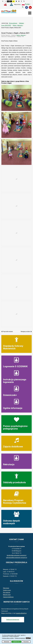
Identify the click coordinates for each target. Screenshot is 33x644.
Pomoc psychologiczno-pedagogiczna (16, 427)
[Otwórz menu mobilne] (30, 13)
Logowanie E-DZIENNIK (15, 366)
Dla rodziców (7, 592)
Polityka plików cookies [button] (8, 638)
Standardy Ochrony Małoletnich (13, 347)
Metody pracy (7, 595)
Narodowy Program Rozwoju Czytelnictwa (15, 502)
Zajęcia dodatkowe (13, 446)
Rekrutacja (9, 464)
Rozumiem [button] (26, 642)
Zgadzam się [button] (16, 642)
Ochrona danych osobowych (11, 522)
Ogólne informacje (13, 408)
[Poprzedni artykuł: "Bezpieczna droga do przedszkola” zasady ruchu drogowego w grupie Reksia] (7, 332)
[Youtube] (30, 7)
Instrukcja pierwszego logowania (15, 381)
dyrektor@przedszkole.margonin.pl (17, 555)
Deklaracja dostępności (13, 620)
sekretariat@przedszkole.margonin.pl (17, 558)
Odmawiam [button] (7, 642)
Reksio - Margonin (21, 35)
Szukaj (23, 7)
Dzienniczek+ (10, 395)
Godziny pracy (7, 590)
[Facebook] (27, 7)
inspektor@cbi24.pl (21, 613)
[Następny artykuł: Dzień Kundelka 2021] (26, 332)
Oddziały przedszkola (14, 482)
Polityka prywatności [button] (20, 638)
